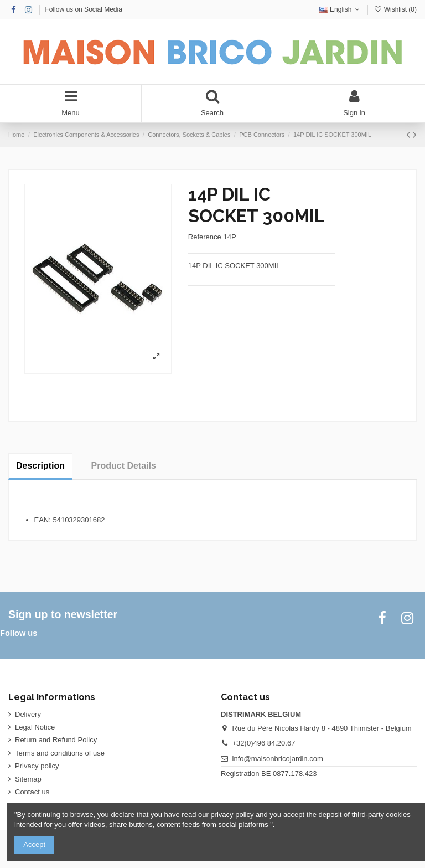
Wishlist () (395, 9)
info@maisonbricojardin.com (278, 759)
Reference (205, 237)
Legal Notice (35, 727)
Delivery (28, 714)
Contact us (32, 792)
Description (40, 466)
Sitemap (28, 779)
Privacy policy (37, 766)
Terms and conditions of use (60, 753)
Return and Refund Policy (56, 740)
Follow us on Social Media (83, 9)
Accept (34, 844)
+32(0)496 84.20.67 (264, 743)
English (341, 9)
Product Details (124, 466)
